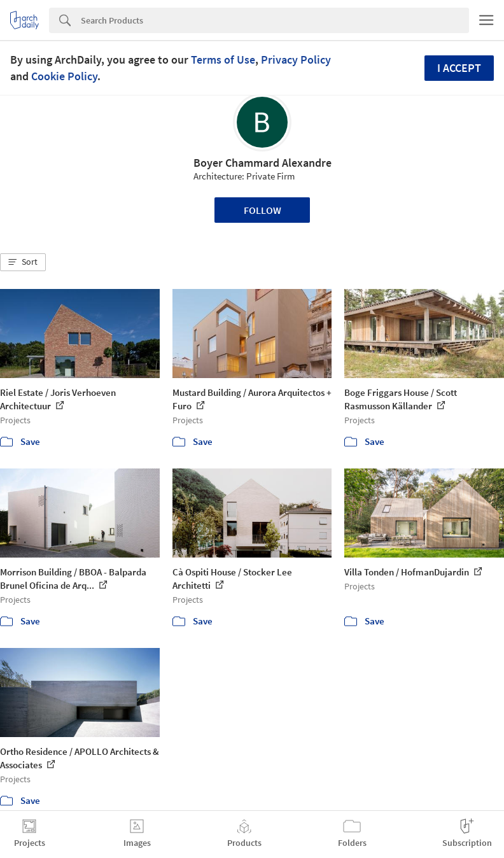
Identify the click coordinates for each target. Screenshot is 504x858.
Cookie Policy (64, 76)
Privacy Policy (296, 60)
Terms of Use (223, 60)
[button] (23, 262)
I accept (459, 68)
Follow (262, 210)
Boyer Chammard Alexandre (262, 163)
